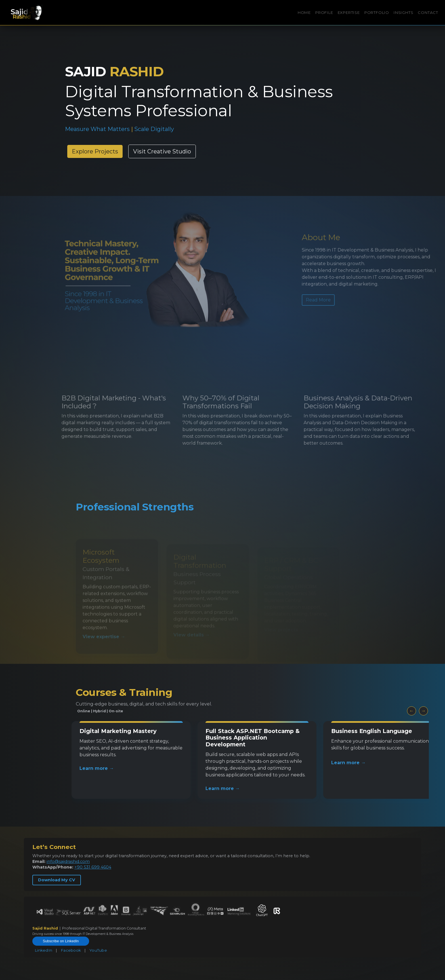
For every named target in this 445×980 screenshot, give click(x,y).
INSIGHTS (403, 12)
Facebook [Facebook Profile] (71, 950)
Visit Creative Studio (162, 151)
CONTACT (428, 12)
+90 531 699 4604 (93, 867)
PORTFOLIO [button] (377, 12)
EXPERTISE (349, 12)
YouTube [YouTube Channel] (98, 950)
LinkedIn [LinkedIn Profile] (43, 950)
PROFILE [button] (324, 12)
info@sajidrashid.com (68, 861)
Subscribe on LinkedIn (61, 941)
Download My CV (57, 880)
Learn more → (97, 768)
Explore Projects (95, 151)
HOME (304, 12)
